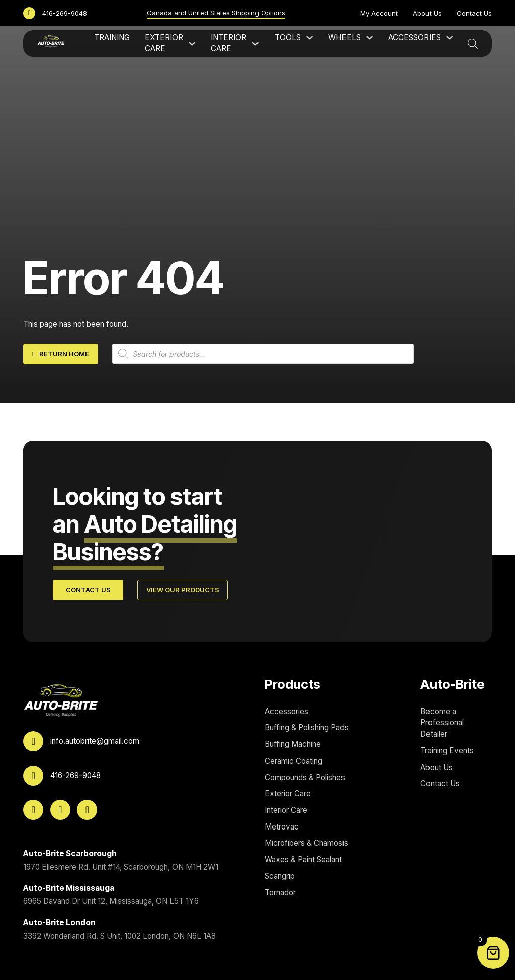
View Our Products (183, 590)
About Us (427, 13)
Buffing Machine (293, 744)
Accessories (414, 37)
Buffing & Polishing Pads (307, 728)
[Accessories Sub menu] (449, 37)
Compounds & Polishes (305, 777)
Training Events (447, 751)
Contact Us (474, 13)
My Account (379, 13)
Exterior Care (164, 43)
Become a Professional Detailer (442, 723)
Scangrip (280, 876)
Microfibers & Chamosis (306, 843)
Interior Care (229, 43)
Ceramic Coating (293, 761)
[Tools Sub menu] (310, 37)
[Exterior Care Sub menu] (192, 44)
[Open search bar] (473, 44)
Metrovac (282, 827)
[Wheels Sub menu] (369, 37)
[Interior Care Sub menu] (255, 44)
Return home (61, 354)
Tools (288, 37)
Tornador (280, 893)
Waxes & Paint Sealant (303, 859)
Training (112, 37)
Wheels (345, 37)
